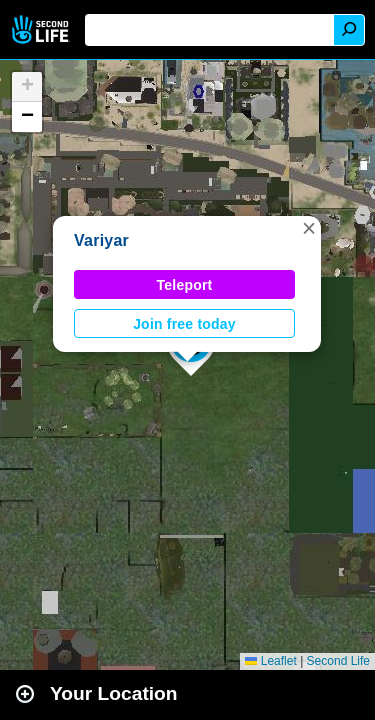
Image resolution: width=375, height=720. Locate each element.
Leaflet (270, 661)
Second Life (42, 29)
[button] (309, 228)
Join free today (184, 324)
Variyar (101, 240)
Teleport (185, 285)
